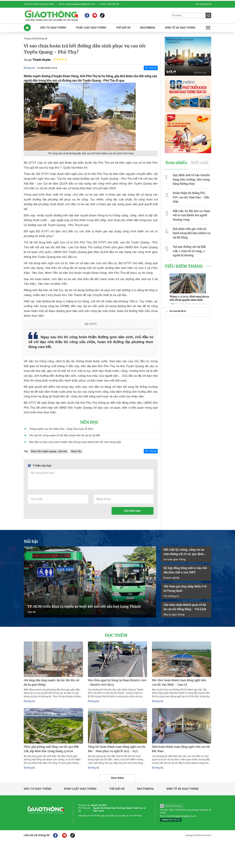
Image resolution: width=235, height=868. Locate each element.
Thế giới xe (117, 780)
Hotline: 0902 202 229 (110, 4)
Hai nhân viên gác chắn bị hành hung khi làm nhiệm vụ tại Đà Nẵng (192, 224)
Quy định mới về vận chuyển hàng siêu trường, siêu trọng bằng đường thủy (190, 177)
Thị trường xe (171, 591)
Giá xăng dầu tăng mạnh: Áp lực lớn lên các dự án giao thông (52, 676)
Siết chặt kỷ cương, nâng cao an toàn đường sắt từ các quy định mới (186, 548)
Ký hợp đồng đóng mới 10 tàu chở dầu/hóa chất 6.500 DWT (184, 566)
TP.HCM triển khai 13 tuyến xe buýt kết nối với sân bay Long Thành (79, 601)
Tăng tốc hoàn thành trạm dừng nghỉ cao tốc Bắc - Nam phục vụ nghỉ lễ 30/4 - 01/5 (115, 741)
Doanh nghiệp (171, 573)
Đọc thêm (116, 629)
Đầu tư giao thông (173, 608)
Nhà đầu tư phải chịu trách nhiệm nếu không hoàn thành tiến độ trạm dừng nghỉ (72, 440)
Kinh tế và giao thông (183, 780)
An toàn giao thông (174, 555)
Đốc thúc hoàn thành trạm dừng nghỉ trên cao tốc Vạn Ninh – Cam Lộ (180, 676)
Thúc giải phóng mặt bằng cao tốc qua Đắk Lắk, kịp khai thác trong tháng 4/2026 (53, 741)
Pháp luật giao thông (80, 780)
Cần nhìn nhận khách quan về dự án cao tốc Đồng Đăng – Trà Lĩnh (185, 601)
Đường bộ (41, 37)
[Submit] (208, 15)
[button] (172, 293)
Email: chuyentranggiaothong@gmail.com (77, 4)
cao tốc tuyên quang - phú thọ (49, 449)
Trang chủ (29, 37)
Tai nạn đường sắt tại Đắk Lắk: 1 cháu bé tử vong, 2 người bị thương (191, 241)
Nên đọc (90, 421)
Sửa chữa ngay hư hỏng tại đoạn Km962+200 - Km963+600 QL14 (116, 676)
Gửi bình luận (132, 508)
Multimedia (145, 780)
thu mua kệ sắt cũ (178, 301)
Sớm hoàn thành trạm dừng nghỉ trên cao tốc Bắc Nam (179, 741)
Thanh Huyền (41, 58)
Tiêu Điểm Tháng (183, 256)
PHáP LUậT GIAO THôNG (91, 27)
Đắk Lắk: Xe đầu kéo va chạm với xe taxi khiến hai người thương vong (190, 207)
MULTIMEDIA (148, 27)
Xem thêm (117, 769)
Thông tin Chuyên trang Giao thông (39, 4)
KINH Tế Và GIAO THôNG (180, 27)
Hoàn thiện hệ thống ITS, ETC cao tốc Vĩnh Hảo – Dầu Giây (191, 192)
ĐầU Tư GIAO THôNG (54, 27)
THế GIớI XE (123, 27)
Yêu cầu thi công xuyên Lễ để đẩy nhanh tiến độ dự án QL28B (62, 433)
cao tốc (74, 449)
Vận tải (31, 606)
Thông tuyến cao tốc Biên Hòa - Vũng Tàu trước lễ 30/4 (58, 427)
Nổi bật (30, 539)
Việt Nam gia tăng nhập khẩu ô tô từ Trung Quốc (185, 584)
